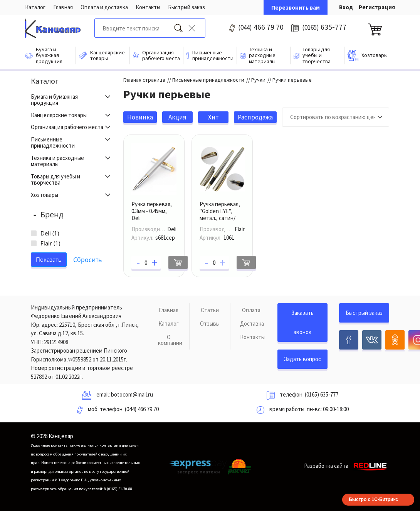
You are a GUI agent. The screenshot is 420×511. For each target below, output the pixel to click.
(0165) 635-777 (322, 394)
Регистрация (377, 7)
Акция (177, 117)
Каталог (35, 7)
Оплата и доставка (104, 7)
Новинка (140, 117)
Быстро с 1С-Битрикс (373, 499)
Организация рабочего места (67, 127)
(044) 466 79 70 (142, 409)
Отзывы (210, 324)
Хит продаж (213, 118)
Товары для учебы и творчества (55, 180)
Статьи (210, 310)
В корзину (178, 262)
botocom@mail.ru (132, 394)
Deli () (50, 233)
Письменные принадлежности (53, 143)
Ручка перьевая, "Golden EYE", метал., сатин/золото (220, 214)
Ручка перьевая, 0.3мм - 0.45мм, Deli (152, 211)
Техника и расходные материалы (57, 161)
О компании (170, 340)
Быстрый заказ (186, 7)
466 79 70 (261, 27)
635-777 (324, 27)
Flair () (50, 243)
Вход (346, 7)
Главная (63, 7)
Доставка (252, 324)
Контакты (148, 7)
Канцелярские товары (59, 115)
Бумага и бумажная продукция (54, 100)
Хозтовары (45, 195)
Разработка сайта (347, 466)
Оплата (251, 310)
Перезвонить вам (296, 8)
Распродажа (255, 117)
